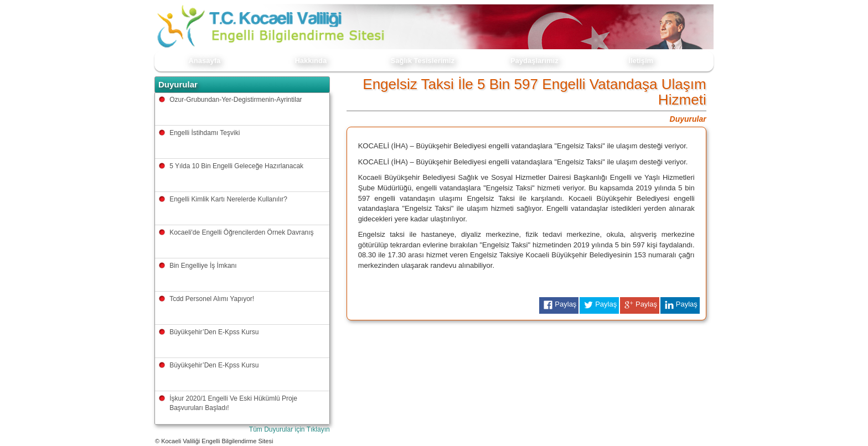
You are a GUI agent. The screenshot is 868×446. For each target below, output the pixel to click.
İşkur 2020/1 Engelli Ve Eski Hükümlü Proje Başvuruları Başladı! (233, 403)
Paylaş (559, 305)
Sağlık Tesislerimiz (423, 61)
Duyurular (688, 119)
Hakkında (311, 61)
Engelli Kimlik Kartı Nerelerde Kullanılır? (228, 199)
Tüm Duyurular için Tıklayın (290, 429)
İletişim (641, 61)
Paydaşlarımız (534, 61)
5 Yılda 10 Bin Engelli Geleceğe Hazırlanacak (236, 166)
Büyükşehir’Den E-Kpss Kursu (214, 332)
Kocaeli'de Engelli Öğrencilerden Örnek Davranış (241, 232)
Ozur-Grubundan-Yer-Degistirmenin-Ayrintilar (236, 100)
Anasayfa (204, 61)
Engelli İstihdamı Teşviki (205, 133)
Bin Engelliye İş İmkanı (203, 266)
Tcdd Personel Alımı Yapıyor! (212, 299)
